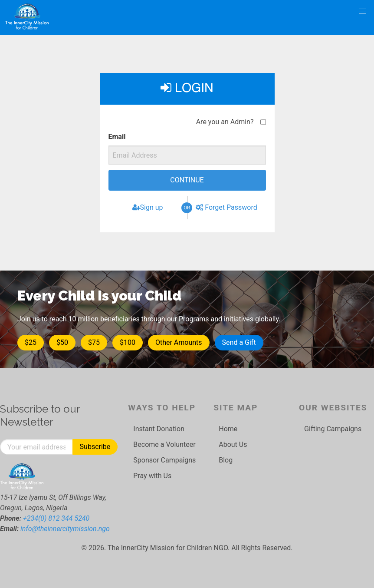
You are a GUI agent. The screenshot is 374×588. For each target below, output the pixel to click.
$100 (128, 342)
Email (117, 137)
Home (228, 429)
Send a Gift (239, 342)
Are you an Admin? (225, 122)
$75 (94, 342)
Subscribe (95, 447)
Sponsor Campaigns (164, 460)
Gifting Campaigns (333, 429)
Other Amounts (179, 342)
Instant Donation (159, 429)
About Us (233, 444)
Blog (226, 460)
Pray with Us (152, 476)
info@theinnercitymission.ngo (65, 529)
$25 (31, 342)
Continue (187, 180)
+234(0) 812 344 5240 (56, 518)
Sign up (148, 207)
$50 (62, 342)
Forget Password (226, 207)
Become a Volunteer (164, 444)
